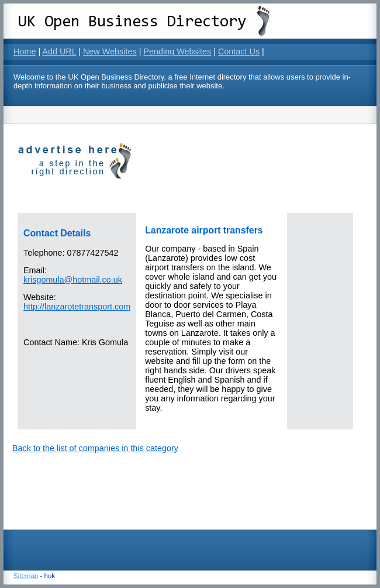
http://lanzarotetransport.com (77, 307)
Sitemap (26, 576)
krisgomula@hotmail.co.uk (73, 280)
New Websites (110, 51)
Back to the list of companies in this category (95, 448)
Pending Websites (177, 51)
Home (25, 51)
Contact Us (239, 51)
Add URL (59, 51)
